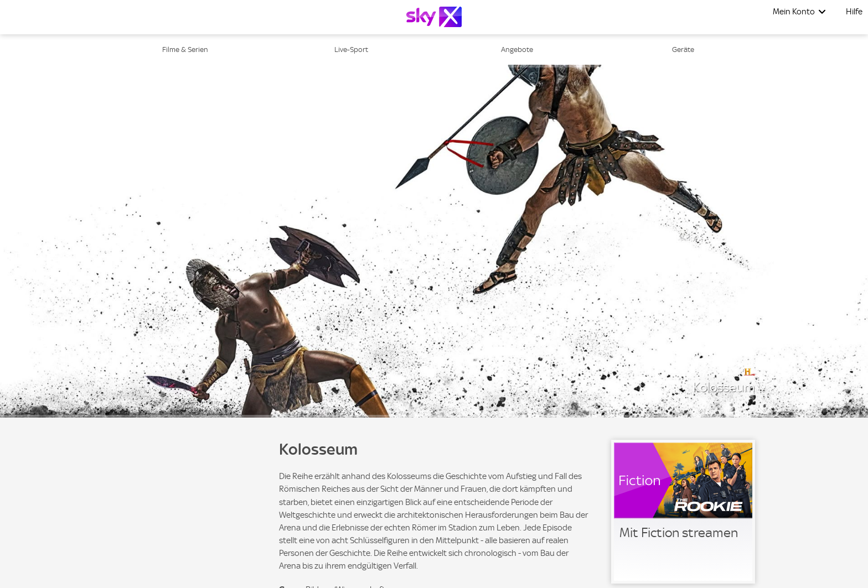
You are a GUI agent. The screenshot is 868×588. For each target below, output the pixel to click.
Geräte (683, 50)
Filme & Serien (185, 50)
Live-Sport (351, 50)
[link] (683, 512)
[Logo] (434, 17)
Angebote (517, 50)
